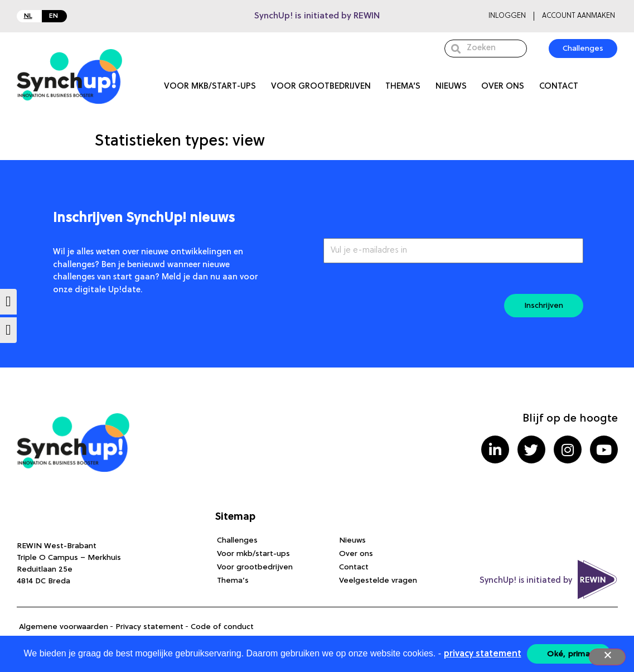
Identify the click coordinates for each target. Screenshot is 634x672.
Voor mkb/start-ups (210, 87)
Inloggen (507, 16)
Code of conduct (222, 627)
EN (54, 16)
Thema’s (403, 87)
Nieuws (451, 87)
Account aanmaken (579, 16)
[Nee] (607, 657)
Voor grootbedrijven (321, 87)
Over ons (503, 87)
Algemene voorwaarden (64, 627)
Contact (559, 87)
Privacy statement (149, 627)
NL (28, 16)
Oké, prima (568, 654)
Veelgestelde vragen (378, 581)
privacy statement (483, 654)
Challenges (237, 540)
